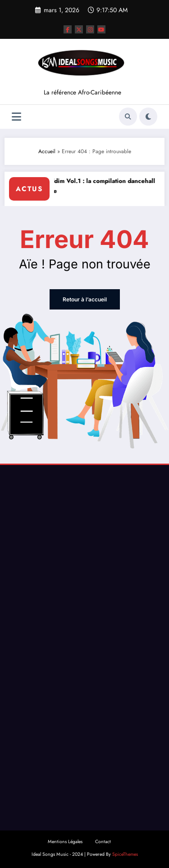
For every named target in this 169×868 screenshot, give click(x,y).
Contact (103, 842)
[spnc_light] (148, 117)
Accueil (47, 151)
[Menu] (16, 117)
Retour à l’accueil (85, 299)
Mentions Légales (65, 842)
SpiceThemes (125, 854)
